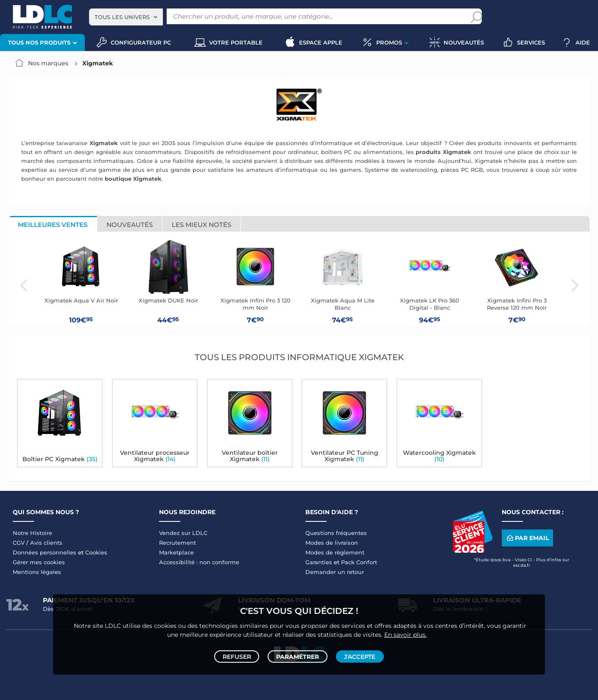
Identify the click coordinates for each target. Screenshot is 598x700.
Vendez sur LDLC (183, 533)
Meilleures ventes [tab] (53, 225)
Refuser (239, 654)
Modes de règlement (335, 552)
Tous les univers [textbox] (122, 17)
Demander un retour (335, 572)
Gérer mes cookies (39, 562)
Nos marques (48, 63)
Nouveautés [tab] (130, 225)
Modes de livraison (332, 543)
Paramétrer (298, 654)
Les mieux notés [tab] (201, 225)
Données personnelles (45, 552)
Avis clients (46, 543)
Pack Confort (359, 562)
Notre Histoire (32, 533)
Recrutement (177, 543)
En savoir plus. (405, 630)
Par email (527, 538)
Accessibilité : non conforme (199, 562)
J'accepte (358, 654)
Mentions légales (37, 572)
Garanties (319, 562)
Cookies (96, 552)
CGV (19, 543)
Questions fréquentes (336, 533)
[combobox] (126, 17)
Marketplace (176, 552)
